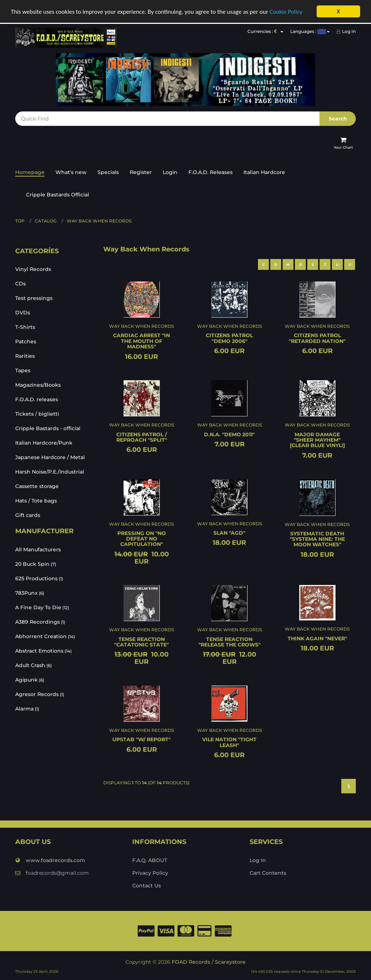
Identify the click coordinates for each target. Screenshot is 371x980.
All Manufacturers (38, 550)
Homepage (30, 172)
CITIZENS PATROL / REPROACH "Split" (142, 437)
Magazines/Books (38, 385)
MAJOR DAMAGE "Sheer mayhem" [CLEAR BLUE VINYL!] (317, 440)
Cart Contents (268, 873)
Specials (108, 172)
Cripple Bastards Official (58, 194)
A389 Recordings (40, 622)
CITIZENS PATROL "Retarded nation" (317, 338)
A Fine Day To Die (42, 607)
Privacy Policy (150, 873)
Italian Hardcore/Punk (44, 443)
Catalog (46, 220)
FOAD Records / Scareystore (209, 962)
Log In (346, 31)
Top (20, 220)
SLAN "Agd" (229, 533)
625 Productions (39, 578)
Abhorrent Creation (45, 636)
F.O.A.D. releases (37, 399)
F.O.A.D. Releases (210, 172)
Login (170, 172)
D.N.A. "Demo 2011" (229, 434)
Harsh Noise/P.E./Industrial (50, 472)
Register (141, 172)
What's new (71, 172)
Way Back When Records (99, 220)
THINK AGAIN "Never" (317, 638)
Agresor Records (40, 694)
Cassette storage (37, 486)
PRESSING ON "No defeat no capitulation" (142, 538)
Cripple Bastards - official (48, 428)
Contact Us (147, 885)
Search (338, 118)
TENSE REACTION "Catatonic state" (141, 642)
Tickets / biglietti (37, 414)
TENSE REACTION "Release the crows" (230, 642)
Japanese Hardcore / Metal (50, 457)
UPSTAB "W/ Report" (141, 739)
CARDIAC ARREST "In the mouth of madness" (141, 341)
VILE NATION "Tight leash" (229, 742)
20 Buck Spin (36, 564)
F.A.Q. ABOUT (150, 860)
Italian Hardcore (264, 172)
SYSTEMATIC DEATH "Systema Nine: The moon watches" (317, 539)
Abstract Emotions (43, 651)
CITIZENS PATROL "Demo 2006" (229, 338)
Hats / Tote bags (36, 501)
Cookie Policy (286, 11)
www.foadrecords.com (50, 860)
